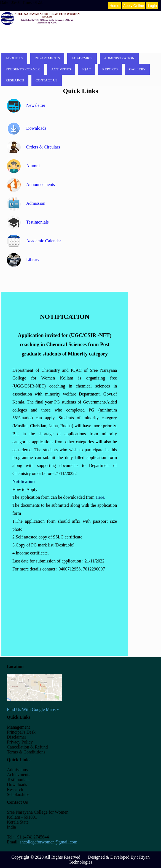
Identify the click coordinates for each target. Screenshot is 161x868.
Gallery (137, 69)
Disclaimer (17, 737)
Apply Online (134, 6)
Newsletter (26, 105)
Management (18, 727)
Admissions (17, 770)
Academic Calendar (34, 241)
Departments (47, 58)
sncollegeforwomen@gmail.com (49, 842)
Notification (24, 481)
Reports (110, 69)
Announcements (31, 185)
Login (152, 6)
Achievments (18, 775)
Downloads (27, 128)
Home (114, 6)
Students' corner (23, 69)
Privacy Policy (20, 742)
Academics (82, 58)
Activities (61, 69)
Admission (26, 203)
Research (15, 80)
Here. (100, 497)
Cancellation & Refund (27, 747)
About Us (14, 58)
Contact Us (47, 80)
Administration (119, 58)
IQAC (87, 69)
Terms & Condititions (26, 752)
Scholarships (18, 794)
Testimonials (28, 222)
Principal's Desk (21, 732)
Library (23, 260)
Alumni (23, 166)
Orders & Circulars (33, 147)
